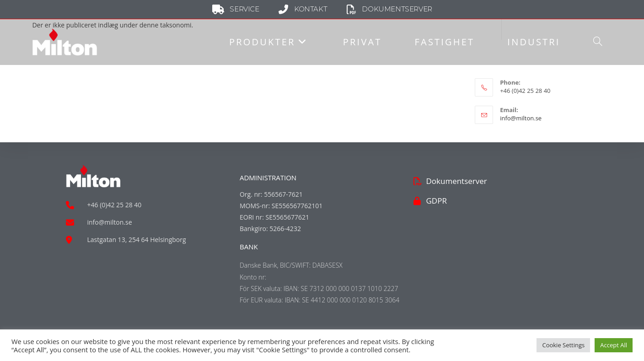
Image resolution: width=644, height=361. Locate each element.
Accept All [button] (614, 345)
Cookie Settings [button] (563, 345)
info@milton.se (521, 118)
